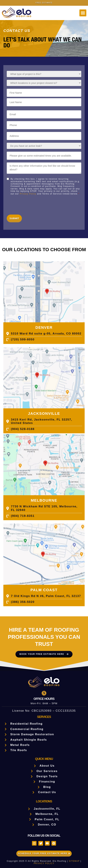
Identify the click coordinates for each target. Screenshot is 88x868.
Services (44, 717)
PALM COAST (44, 590)
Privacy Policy (28, 194)
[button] (83, 13)
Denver (44, 327)
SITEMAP (74, 861)
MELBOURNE (44, 500)
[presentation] (32, 204)
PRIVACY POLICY (44, 863)
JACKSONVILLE (44, 414)
